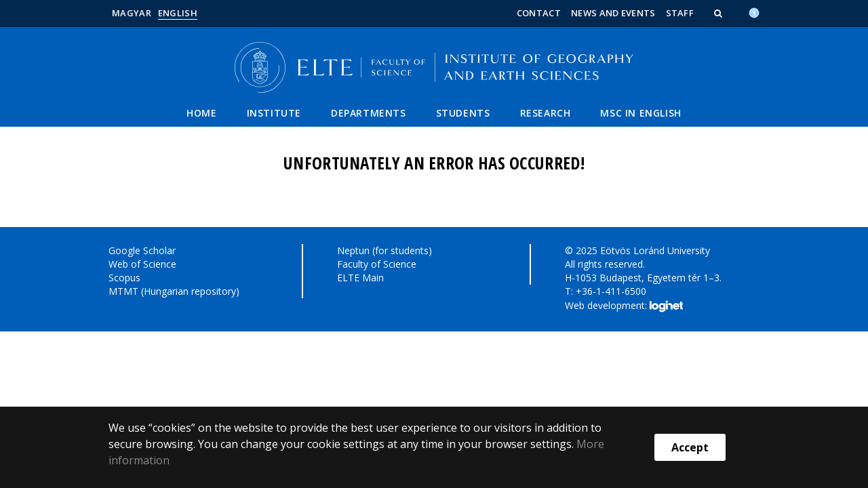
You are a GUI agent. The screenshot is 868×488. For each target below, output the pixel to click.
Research (546, 113)
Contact (539, 13)
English (178, 13)
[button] (719, 13)
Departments (369, 113)
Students (463, 113)
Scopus (124, 278)
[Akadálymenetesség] (754, 12)
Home (201, 113)
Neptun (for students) (384, 250)
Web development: (624, 306)
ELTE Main (360, 278)
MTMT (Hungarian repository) (174, 291)
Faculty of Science (377, 264)
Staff (680, 13)
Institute (274, 113)
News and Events (613, 13)
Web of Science (142, 264)
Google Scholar (142, 250)
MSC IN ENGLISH (640, 113)
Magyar (132, 13)
